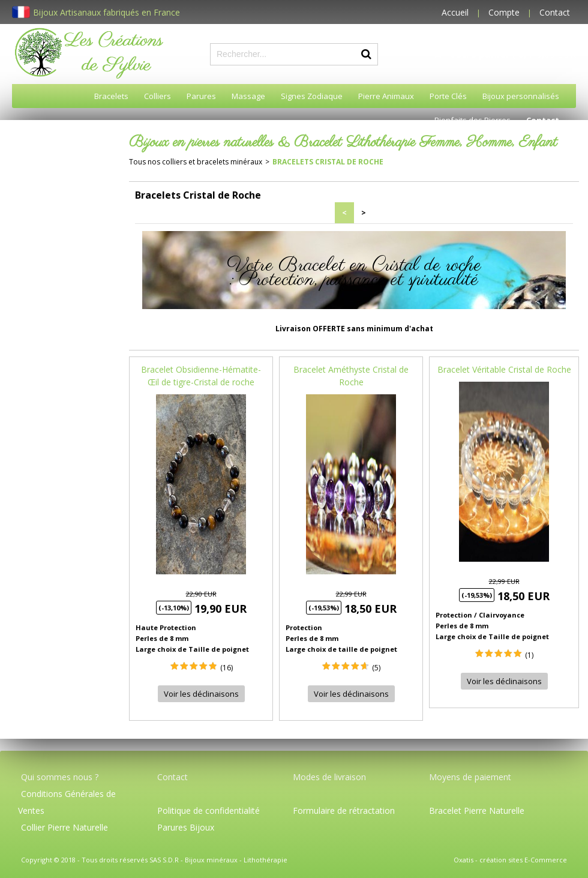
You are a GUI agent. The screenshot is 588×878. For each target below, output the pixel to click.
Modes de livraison (329, 777)
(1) (529, 655)
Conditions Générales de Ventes (67, 802)
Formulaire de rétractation (344, 810)
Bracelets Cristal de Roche (328, 162)
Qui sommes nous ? (60, 777)
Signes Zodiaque (312, 96)
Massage (248, 96)
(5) (376, 668)
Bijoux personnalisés (521, 96)
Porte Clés (448, 96)
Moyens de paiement (470, 777)
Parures (201, 96)
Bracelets (111, 96)
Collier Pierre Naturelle (64, 827)
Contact (555, 12)
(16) (226, 668)
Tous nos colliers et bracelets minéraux (196, 162)
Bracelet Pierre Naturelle (477, 810)
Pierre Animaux (386, 96)
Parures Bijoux (186, 827)
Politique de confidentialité (208, 810)
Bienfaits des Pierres (472, 120)
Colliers (157, 96)
